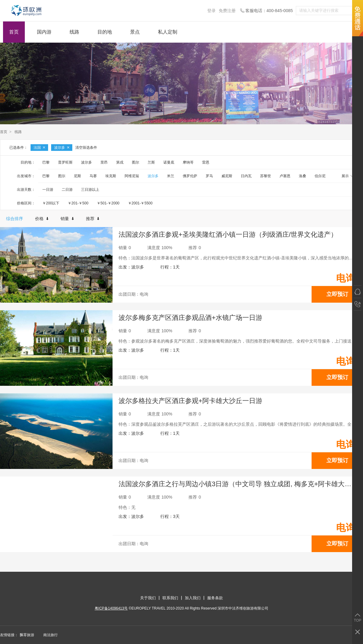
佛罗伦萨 (190, 176)
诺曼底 (169, 162)
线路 (74, 32)
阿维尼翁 (132, 176)
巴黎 (46, 162)
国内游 (44, 32)
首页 (14, 32)
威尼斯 (227, 176)
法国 (39, 148)
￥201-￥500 (78, 203)
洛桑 (302, 176)
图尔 (136, 162)
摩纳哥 (188, 162)
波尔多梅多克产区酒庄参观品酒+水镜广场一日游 (190, 318)
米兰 (171, 176)
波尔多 (62, 148)
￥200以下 (51, 203)
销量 (67, 219)
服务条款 (215, 598)
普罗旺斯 (65, 162)
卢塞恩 (285, 176)
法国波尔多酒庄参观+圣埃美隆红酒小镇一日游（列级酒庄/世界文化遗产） (228, 234)
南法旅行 (51, 635)
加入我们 (193, 598)
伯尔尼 (320, 176)
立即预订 (337, 294)
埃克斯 (111, 176)
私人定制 (168, 32)
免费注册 (227, 11)
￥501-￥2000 (108, 203)
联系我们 (170, 598)
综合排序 (15, 219)
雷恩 (206, 162)
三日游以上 (90, 190)
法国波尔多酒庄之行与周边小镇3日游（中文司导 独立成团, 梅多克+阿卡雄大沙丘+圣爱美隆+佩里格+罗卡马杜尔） (241, 484)
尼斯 (77, 176)
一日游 (48, 190)
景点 (135, 32)
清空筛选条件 (86, 148)
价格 (42, 219)
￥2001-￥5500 (140, 203)
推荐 (93, 219)
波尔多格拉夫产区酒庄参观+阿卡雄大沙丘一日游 (190, 401)
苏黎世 (266, 176)
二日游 (67, 190)
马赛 (93, 176)
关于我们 (148, 598)
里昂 (104, 162)
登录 (211, 11)
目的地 (105, 32)
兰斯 (151, 162)
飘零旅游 (27, 635)
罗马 (209, 176)
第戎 (120, 162)
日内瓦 (246, 176)
